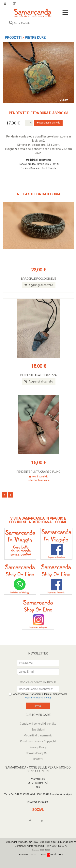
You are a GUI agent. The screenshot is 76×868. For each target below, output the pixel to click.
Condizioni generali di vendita (38, 724)
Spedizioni (38, 730)
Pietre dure (35, 38)
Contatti (38, 759)
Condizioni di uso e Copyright (38, 741)
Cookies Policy (35, 753)
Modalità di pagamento (38, 735)
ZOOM (64, 100)
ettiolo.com (55, 855)
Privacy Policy (38, 747)
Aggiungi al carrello (48, 123)
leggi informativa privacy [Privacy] (38, 698)
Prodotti (13, 38)
